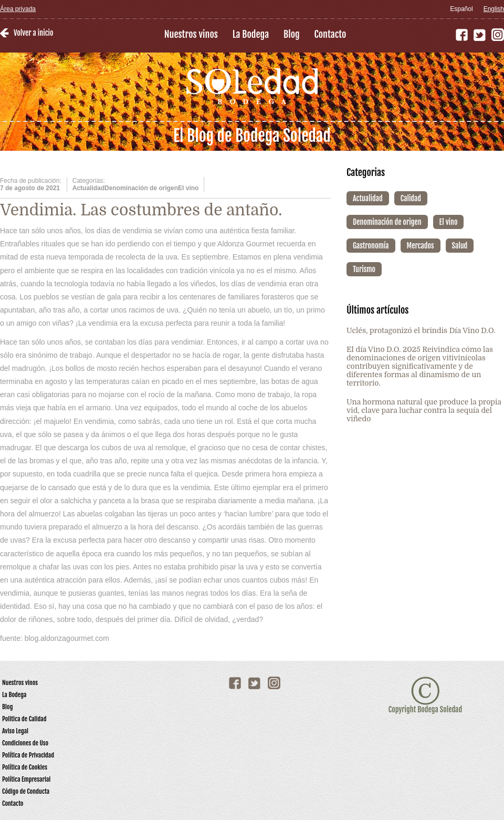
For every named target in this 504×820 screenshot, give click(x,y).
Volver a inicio (33, 33)
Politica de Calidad (24, 719)
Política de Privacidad (28, 755)
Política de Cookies (25, 767)
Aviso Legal (15, 731)
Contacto (330, 34)
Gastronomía (371, 246)
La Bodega (251, 34)
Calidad (411, 198)
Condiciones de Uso (25, 743)
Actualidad (368, 198)
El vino (449, 222)
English (494, 9)
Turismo (364, 269)
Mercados (421, 246)
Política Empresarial (26, 779)
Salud (460, 246)
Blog (292, 34)
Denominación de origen (387, 222)
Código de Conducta (26, 791)
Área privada (18, 9)
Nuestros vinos (191, 34)
